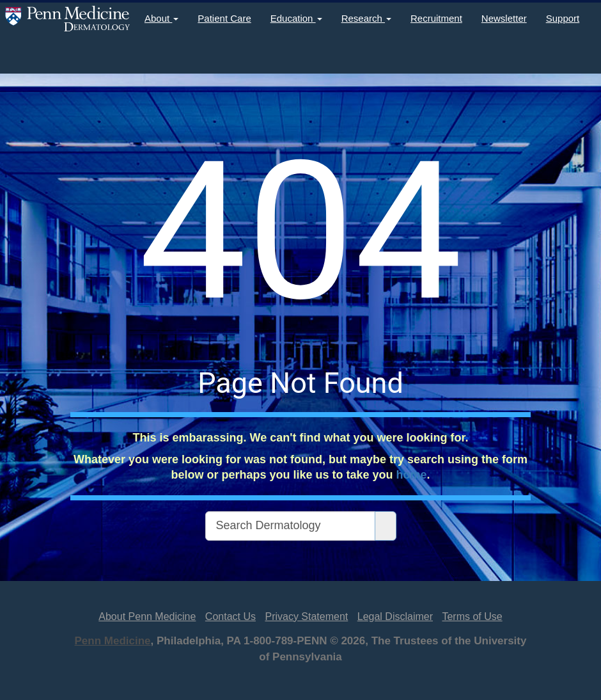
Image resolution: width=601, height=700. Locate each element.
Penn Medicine (113, 641)
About (161, 18)
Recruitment (436, 18)
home (412, 475)
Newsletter (504, 18)
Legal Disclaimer (395, 616)
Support (563, 18)
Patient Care (224, 18)
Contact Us (230, 616)
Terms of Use (472, 616)
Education (296, 18)
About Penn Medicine (147, 616)
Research (366, 18)
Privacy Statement (306, 616)
